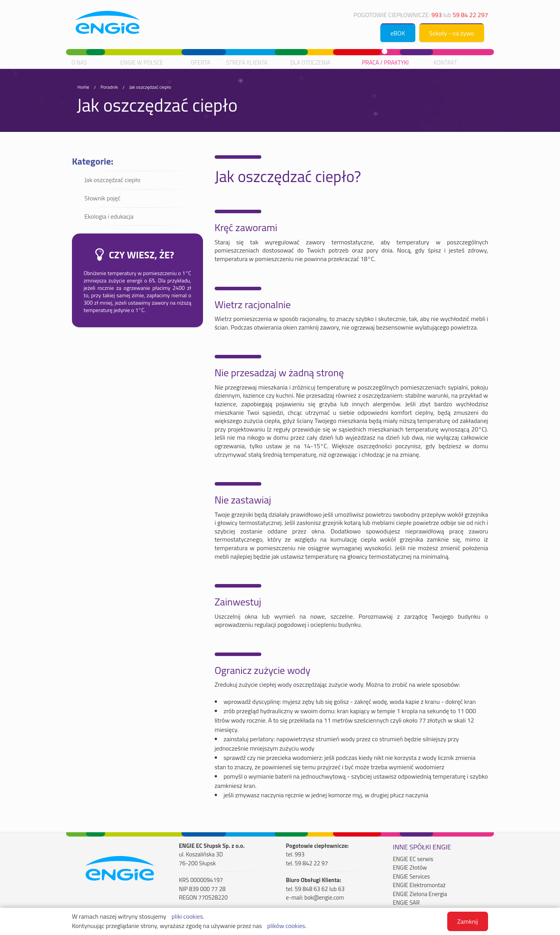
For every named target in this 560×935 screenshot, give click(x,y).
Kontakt (445, 62)
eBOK (398, 33)
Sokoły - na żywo (452, 33)
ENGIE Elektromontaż (419, 885)
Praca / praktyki (385, 62)
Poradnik (109, 87)
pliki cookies (187, 916)
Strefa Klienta (247, 62)
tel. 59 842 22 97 (307, 863)
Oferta (200, 62)
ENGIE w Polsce (142, 62)
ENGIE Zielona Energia (420, 894)
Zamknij (468, 921)
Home (83, 87)
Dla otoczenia (310, 62)
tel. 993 (295, 854)
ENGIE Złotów (410, 868)
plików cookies (286, 926)
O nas (79, 62)
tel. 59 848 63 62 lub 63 (315, 889)
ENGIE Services (411, 877)
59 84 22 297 (470, 15)
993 (437, 15)
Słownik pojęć (102, 198)
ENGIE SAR (406, 903)
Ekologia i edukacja (109, 216)
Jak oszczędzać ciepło (150, 87)
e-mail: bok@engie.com (315, 898)
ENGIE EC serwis (413, 859)
